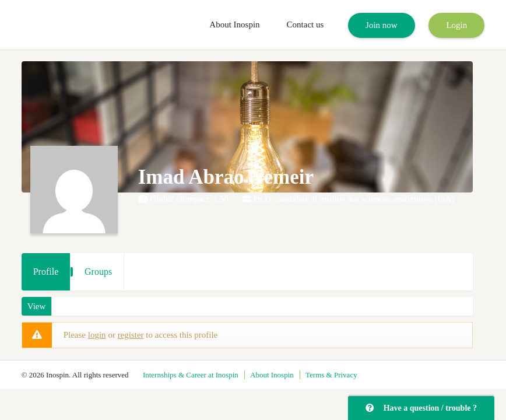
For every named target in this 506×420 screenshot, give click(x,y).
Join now (382, 25)
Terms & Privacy (331, 375)
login (97, 335)
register (131, 335)
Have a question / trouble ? (421, 408)
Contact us (305, 24)
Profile (46, 272)
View (37, 306)
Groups (98, 272)
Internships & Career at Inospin (191, 375)
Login (456, 25)
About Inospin (234, 24)
